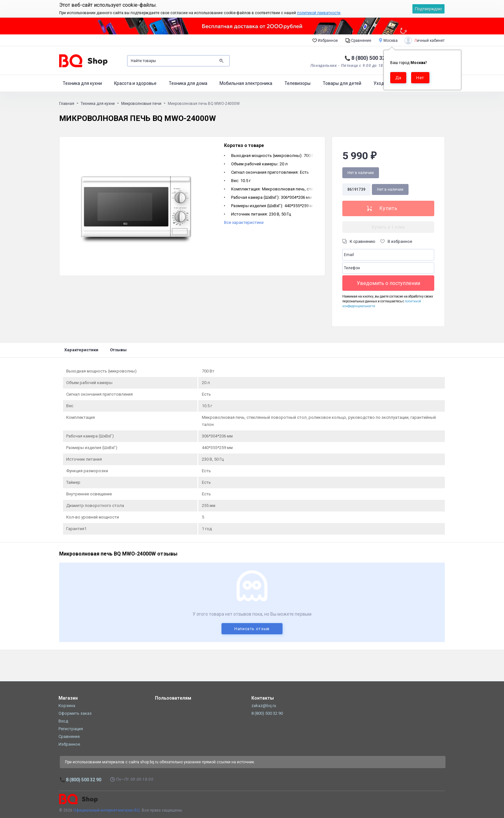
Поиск (221, 61)
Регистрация (71, 729)
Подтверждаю (428, 9)
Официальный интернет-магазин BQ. (107, 810)
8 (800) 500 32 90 (372, 58)
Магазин (68, 698)
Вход (63, 721)
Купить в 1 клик (388, 227)
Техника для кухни (82, 83)
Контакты (263, 698)
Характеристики (81, 350)
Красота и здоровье (135, 83)
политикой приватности (319, 13)
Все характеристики (244, 222)
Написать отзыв (252, 629)
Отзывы (118, 350)
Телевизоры (297, 83)
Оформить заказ (75, 713)
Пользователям (173, 698)
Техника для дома (188, 83)
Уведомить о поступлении (388, 283)
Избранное (325, 40)
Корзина (67, 706)
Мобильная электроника (246, 83)
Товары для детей (342, 83)
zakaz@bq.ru (264, 706)
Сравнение (358, 40)
